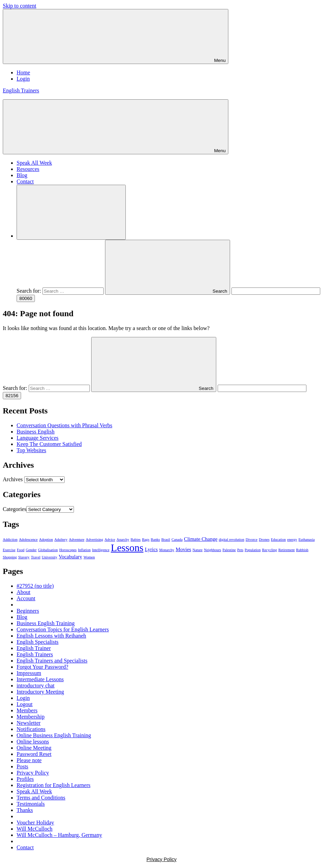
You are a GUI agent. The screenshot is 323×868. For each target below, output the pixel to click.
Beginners (28, 611)
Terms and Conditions (41, 798)
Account (26, 598)
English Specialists (37, 642)
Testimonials (31, 804)
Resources (28, 169)
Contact (25, 181)
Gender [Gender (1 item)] (31, 550)
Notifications (31, 729)
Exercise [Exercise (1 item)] (9, 550)
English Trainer (34, 648)
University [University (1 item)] (50, 557)
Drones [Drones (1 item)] (264, 540)
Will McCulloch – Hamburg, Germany (59, 835)
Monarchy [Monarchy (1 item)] (167, 550)
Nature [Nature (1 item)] (197, 550)
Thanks (25, 810)
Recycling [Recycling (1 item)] (270, 550)
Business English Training (46, 623)
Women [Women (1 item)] (89, 557)
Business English (36, 432)
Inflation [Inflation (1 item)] (84, 550)
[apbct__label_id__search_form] (276, 291)
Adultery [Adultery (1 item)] (61, 540)
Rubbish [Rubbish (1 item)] (302, 550)
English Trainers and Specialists (52, 661)
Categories (15, 509)
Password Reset (34, 754)
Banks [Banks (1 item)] (155, 540)
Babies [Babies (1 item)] (136, 540)
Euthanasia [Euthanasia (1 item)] (307, 540)
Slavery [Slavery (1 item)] (24, 557)
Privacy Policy (33, 773)
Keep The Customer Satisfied (49, 444)
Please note (29, 760)
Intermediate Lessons (40, 679)
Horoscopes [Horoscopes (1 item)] (68, 550)
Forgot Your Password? (42, 667)
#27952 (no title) (35, 586)
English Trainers (21, 90)
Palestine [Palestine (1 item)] (229, 550)
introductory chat (36, 686)
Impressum (29, 673)
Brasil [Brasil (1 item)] (166, 540)
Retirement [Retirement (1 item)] (287, 550)
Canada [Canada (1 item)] (177, 540)
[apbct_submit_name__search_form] (26, 298)
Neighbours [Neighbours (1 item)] (212, 550)
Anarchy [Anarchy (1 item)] (123, 540)
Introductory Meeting (40, 692)
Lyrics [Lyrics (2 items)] (151, 549)
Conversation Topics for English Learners (63, 629)
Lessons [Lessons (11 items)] (127, 548)
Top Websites (31, 450)
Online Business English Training (54, 735)
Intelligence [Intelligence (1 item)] (101, 550)
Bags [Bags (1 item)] (146, 540)
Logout (25, 704)
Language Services (37, 438)
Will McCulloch (35, 829)
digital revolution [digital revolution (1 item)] (231, 540)
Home (23, 72)
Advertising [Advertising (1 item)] (94, 540)
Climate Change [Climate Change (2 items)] (201, 539)
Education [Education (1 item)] (278, 540)
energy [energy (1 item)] (292, 540)
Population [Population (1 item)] (253, 550)
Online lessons (33, 742)
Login (23, 79)
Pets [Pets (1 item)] (240, 550)
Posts (22, 766)
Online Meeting (34, 748)
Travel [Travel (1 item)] (35, 557)
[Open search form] (71, 212)
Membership (31, 717)
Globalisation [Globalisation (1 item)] (48, 550)
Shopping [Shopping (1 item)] (10, 557)
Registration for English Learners (54, 785)
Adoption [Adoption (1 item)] (46, 540)
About (23, 592)
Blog (22, 175)
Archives (13, 479)
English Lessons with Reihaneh (51, 636)
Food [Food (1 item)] (21, 550)
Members (27, 710)
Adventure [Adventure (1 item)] (77, 540)
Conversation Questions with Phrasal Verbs (64, 425)
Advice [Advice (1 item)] (110, 540)
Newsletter (28, 723)
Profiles (25, 779)
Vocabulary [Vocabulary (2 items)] (70, 557)
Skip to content (20, 6)
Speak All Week (34, 163)
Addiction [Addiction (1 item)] (10, 540)
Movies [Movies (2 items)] (183, 549)
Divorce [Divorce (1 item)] (251, 540)
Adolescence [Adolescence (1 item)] (28, 540)
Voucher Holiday (35, 823)
